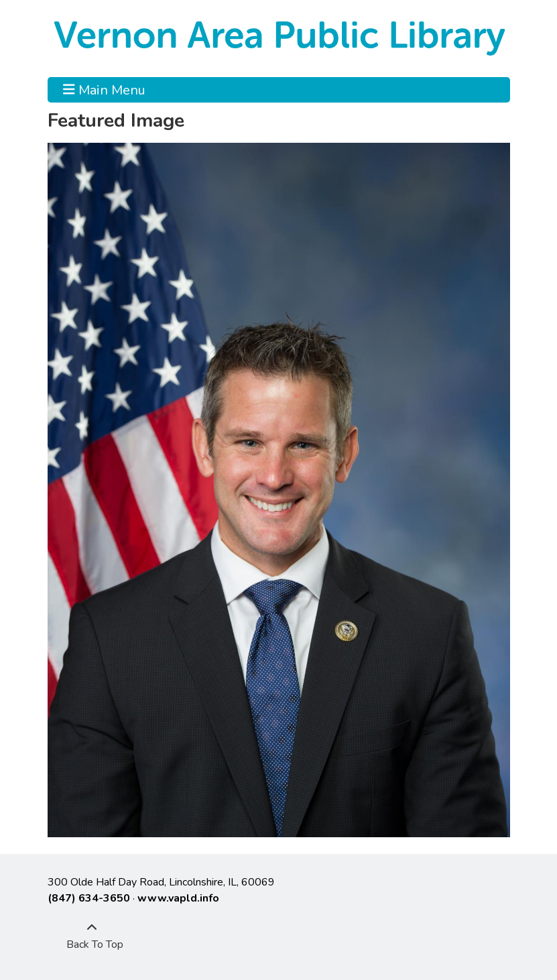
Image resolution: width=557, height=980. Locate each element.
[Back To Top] (92, 936)
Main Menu (104, 90)
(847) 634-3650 (89, 898)
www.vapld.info (178, 898)
